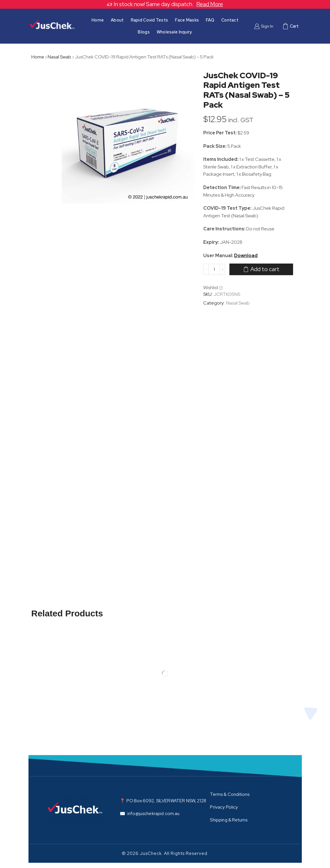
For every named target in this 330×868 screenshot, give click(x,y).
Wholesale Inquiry (174, 32)
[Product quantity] (214, 269)
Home (98, 20)
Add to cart (265, 269)
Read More (210, 4)
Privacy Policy (224, 807)
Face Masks (187, 20)
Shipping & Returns (229, 820)
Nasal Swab (59, 57)
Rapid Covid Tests (150, 20)
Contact (230, 20)
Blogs (144, 32)
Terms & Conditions (230, 794)
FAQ (210, 20)
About (117, 20)
